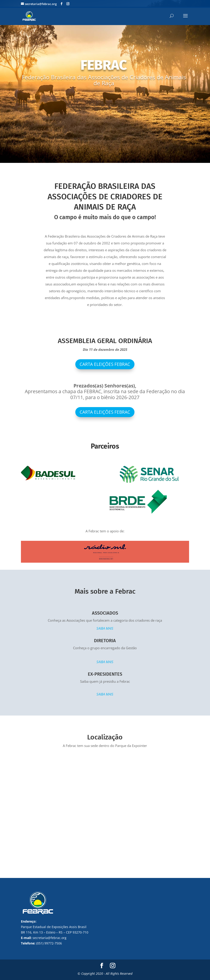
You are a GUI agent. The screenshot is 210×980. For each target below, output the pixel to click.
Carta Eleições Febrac (105, 364)
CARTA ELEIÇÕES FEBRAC (105, 412)
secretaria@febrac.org (49, 938)
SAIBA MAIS (105, 628)
